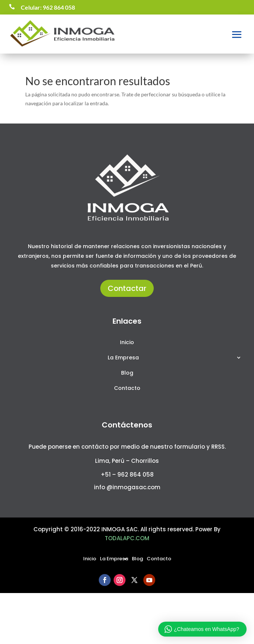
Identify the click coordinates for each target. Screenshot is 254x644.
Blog (127, 373)
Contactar (127, 288)
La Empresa (123, 358)
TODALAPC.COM (127, 538)
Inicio (127, 343)
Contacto (127, 389)
